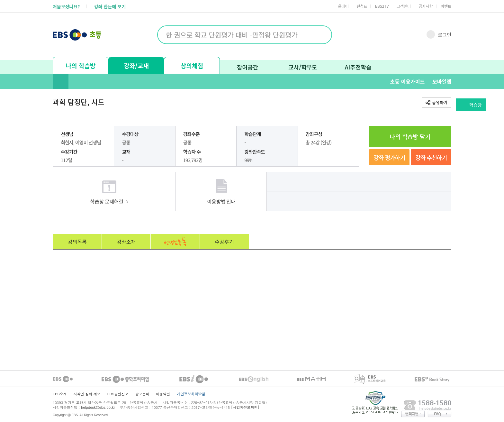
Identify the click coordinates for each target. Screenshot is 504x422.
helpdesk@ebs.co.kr (98, 407)
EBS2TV (382, 6)
